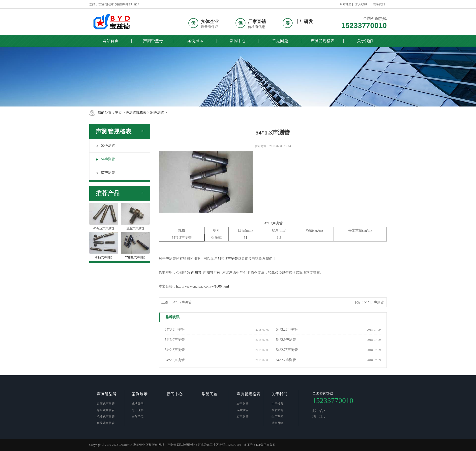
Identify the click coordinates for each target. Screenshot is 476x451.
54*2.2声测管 (286, 360)
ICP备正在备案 (266, 445)
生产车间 (277, 417)
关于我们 (365, 41)
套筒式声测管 (106, 423)
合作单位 (138, 417)
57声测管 (105, 173)
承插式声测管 (106, 417)
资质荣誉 (277, 410)
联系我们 (379, 4)
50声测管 (105, 146)
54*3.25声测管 (287, 330)
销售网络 (277, 423)
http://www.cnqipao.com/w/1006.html (202, 286)
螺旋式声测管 (106, 410)
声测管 (172, 445)
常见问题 (280, 41)
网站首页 (111, 41)
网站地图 (346, 4)
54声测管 (157, 113)
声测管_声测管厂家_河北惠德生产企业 (220, 273)
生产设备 (277, 404)
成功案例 (138, 404)
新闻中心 (238, 41)
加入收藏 (361, 4)
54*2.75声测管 (287, 350)
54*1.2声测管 (182, 302)
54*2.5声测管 (175, 360)
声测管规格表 (323, 41)
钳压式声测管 (106, 404)
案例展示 (195, 41)
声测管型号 (153, 41)
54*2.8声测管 (175, 350)
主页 (119, 113)
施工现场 (138, 410)
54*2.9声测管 (286, 340)
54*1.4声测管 (374, 302)
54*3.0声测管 (175, 340)
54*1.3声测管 (228, 259)
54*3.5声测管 (175, 330)
